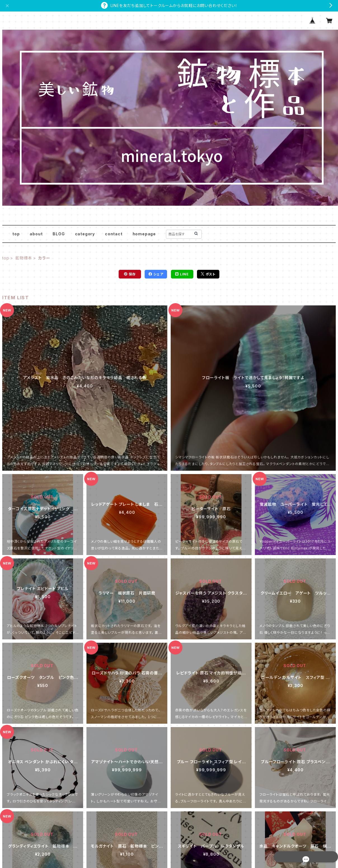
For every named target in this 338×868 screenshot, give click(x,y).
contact (114, 234)
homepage (144, 234)
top (16, 234)
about (36, 234)
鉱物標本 (24, 258)
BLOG (59, 234)
